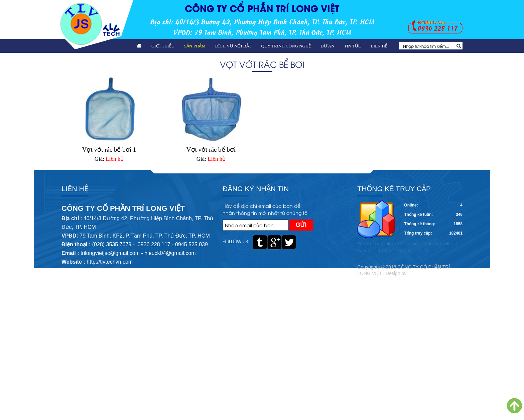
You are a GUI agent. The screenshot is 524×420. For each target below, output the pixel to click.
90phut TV (375, 250)
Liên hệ (379, 46)
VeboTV (397, 250)
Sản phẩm (195, 46)
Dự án (327, 46)
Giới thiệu (163, 46)
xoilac (411, 243)
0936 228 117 (437, 28)
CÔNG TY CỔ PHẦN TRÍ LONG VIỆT (262, 8)
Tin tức (353, 46)
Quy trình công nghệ (286, 46)
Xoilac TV (418, 250)
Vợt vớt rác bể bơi (211, 150)
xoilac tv (429, 243)
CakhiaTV (392, 243)
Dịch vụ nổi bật (233, 46)
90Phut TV (368, 243)
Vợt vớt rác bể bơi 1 (109, 150)
